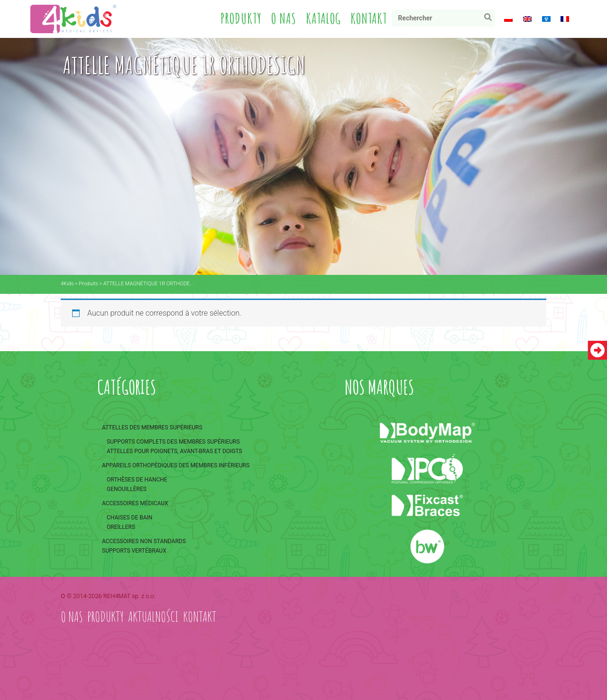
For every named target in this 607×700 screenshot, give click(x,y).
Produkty (241, 18)
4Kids (67, 284)
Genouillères (127, 489)
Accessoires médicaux (135, 503)
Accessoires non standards (144, 541)
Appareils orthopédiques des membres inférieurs (176, 465)
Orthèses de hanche (137, 480)
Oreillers (121, 527)
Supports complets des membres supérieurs (173, 442)
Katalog (323, 18)
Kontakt (369, 18)
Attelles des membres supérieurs (152, 427)
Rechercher (490, 19)
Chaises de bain (129, 518)
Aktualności (153, 616)
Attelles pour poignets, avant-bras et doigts (175, 451)
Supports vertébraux (134, 551)
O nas (284, 18)
